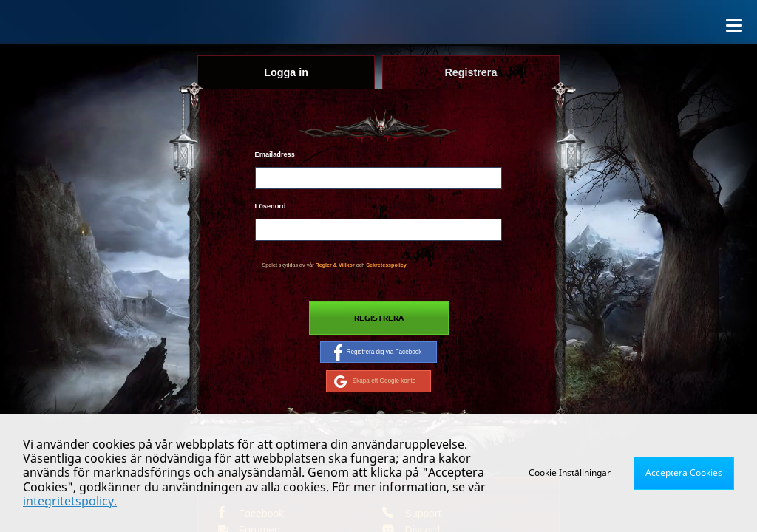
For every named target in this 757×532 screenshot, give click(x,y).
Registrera (379, 318)
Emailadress (275, 154)
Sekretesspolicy (386, 265)
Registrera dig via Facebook (378, 352)
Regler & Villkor (335, 265)
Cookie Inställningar (570, 473)
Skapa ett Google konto (375, 381)
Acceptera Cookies (684, 473)
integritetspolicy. (70, 501)
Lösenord (271, 206)
